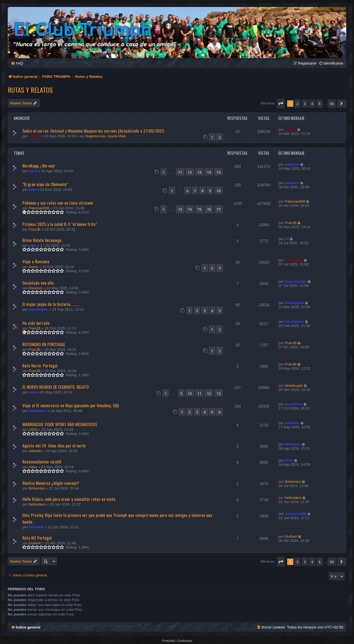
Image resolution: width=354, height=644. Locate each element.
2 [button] (297, 104)
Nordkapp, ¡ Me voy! (38, 166)
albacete (292, 164)
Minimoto (293, 444)
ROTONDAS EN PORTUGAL (44, 344)
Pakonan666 (39, 208)
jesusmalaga (296, 281)
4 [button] (312, 104)
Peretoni (36, 288)
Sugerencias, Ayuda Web (106, 136)
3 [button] (305, 104)
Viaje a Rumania (36, 261)
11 (180, 172)
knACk (35, 136)
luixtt (33, 171)
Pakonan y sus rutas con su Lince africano (58, 203)
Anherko (292, 423)
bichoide (36, 527)
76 (209, 209)
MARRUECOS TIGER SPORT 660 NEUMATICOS (60, 424)
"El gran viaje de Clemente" (45, 184)
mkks (33, 467)
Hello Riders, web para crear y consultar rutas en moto (69, 499)
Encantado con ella (38, 283)
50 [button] (332, 104)
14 (209, 172)
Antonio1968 (296, 514)
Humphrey (294, 260)
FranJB (35, 229)
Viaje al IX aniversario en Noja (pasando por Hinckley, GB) (71, 405)
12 (190, 172)
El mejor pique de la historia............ (51, 304)
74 (190, 209)
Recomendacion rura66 (42, 462)
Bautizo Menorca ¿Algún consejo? (51, 483)
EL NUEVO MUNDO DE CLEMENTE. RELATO (56, 387)
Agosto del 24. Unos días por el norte (54, 445)
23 (287, 239)
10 (219, 191)
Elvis (289, 460)
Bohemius (37, 488)
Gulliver (35, 543)
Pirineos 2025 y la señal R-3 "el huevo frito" (60, 224)
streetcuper (294, 386)
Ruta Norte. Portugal (40, 365)
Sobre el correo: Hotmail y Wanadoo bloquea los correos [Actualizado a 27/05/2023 (93, 131)
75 (199, 209)
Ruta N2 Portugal (37, 538)
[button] (281, 104)
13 (199, 172)
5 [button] (320, 104)
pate (32, 190)
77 (219, 209)
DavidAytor (38, 309)
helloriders (37, 504)
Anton (33, 267)
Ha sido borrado (36, 323)
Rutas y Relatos (30, 90)
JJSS (33, 430)
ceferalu (35, 451)
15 (219, 172)
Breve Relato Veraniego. (42, 240)
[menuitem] (17, 63)
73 (180, 209)
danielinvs (38, 411)
